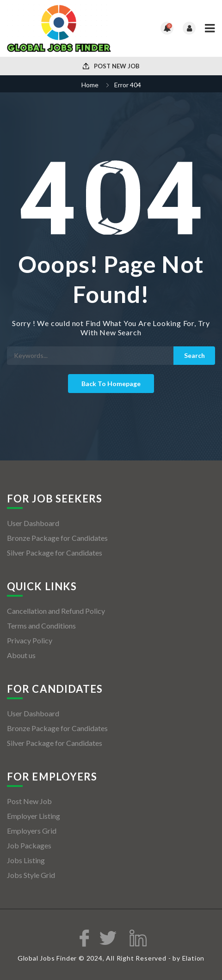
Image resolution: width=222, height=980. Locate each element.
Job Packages (29, 845)
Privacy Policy (30, 640)
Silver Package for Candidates (55, 553)
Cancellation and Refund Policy (56, 611)
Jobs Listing (26, 860)
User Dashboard (33, 523)
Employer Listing (34, 816)
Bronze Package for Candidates (57, 538)
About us (21, 655)
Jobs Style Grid (31, 875)
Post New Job (111, 66)
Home (90, 85)
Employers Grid (32, 831)
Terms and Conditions (41, 626)
